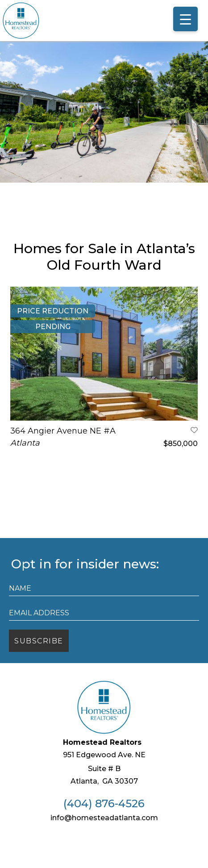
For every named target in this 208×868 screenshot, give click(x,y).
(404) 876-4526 (104, 832)
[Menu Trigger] (185, 19)
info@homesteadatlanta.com (104, 846)
